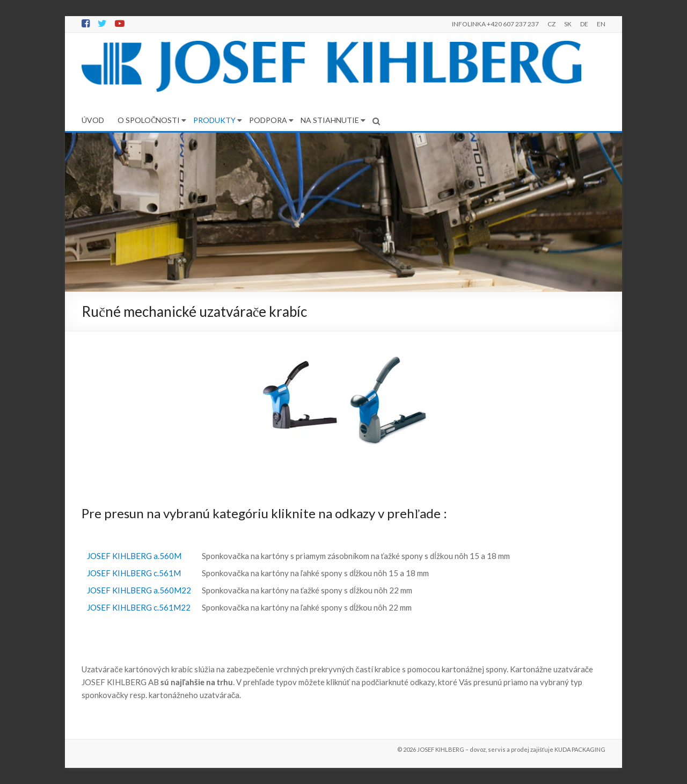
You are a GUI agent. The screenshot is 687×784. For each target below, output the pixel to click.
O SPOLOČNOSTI (149, 120)
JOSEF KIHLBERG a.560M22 (139, 590)
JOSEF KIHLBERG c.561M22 (139, 607)
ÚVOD (93, 120)
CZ (551, 24)
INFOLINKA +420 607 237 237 (495, 24)
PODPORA (268, 120)
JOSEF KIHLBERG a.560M (134, 556)
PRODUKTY (214, 120)
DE (584, 24)
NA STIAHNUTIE (330, 120)
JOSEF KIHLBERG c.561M (134, 573)
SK (568, 24)
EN (601, 24)
